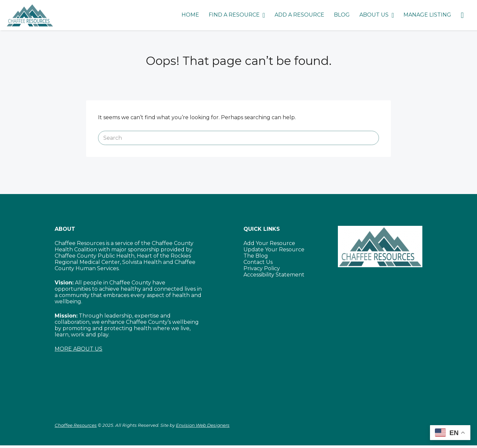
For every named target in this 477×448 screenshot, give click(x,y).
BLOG (342, 15)
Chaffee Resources (76, 425)
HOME (190, 15)
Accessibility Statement (274, 275)
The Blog (256, 256)
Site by (195, 425)
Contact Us (258, 262)
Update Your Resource (274, 249)
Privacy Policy (262, 268)
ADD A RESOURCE (299, 15)
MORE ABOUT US (79, 349)
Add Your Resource (269, 243)
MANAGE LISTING (427, 15)
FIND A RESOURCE (234, 15)
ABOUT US (374, 15)
